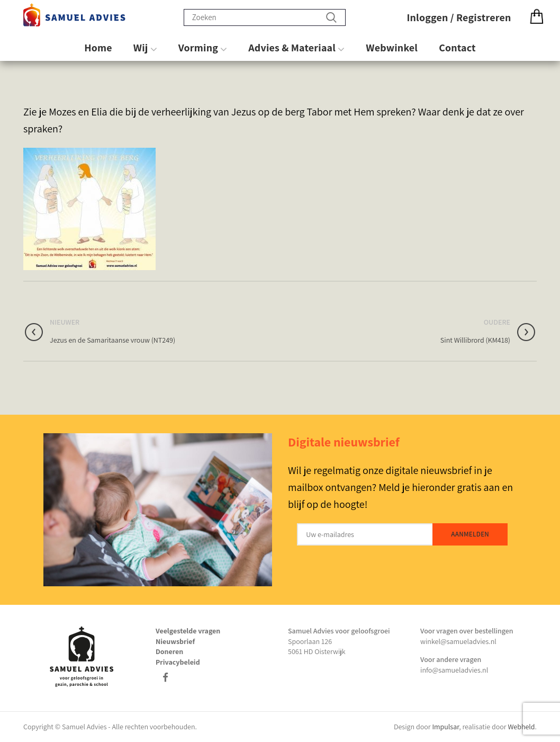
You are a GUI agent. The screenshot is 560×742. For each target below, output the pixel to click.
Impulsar (445, 727)
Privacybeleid (178, 662)
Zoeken (331, 17)
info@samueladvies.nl (454, 670)
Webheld (521, 727)
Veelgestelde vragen (188, 631)
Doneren (169, 651)
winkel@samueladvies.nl (458, 641)
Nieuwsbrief (175, 641)
